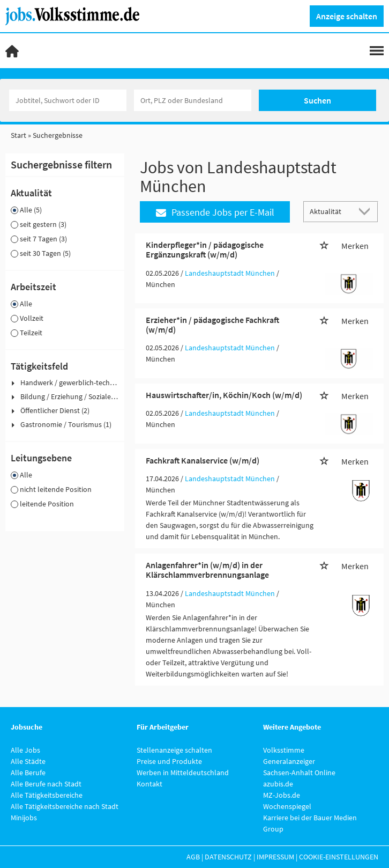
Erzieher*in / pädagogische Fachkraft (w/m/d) (212, 325)
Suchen (317, 100)
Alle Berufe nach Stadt (46, 784)
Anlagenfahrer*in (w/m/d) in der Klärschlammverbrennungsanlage (207, 570)
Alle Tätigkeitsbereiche (47, 795)
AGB (193, 857)
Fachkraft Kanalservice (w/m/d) (203, 460)
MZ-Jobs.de (282, 795)
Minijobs (24, 818)
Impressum (275, 857)
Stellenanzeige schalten (174, 750)
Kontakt (149, 784)
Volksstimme (284, 750)
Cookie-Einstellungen (339, 857)
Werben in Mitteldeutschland (183, 773)
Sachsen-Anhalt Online (299, 773)
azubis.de (278, 784)
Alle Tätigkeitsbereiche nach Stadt (65, 806)
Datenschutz (228, 857)
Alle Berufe (28, 773)
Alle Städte (28, 761)
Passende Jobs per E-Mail (215, 212)
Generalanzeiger (289, 761)
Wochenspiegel (287, 806)
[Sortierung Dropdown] (366, 211)
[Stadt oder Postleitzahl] (193, 100)
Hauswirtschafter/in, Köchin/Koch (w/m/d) (224, 395)
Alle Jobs (25, 750)
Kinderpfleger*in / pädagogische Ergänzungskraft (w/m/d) (205, 249)
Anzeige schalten (347, 16)
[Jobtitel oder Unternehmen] (68, 100)
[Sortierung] (330, 211)
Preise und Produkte (169, 761)
